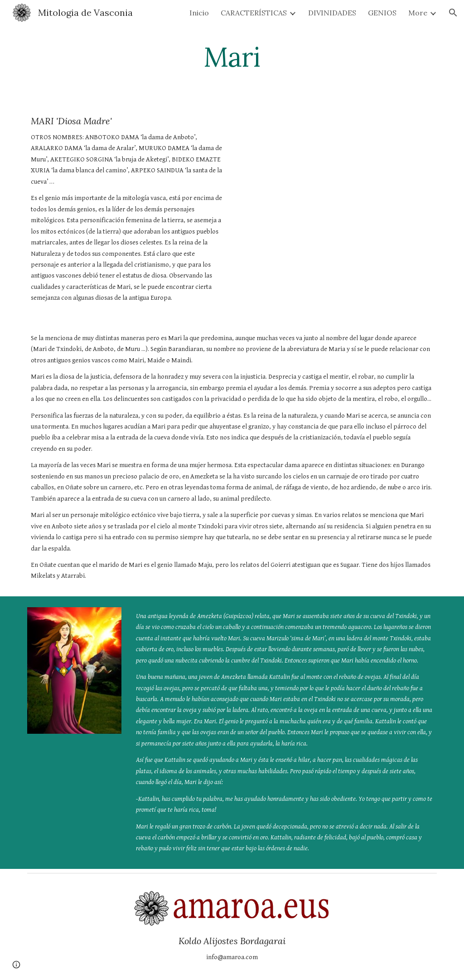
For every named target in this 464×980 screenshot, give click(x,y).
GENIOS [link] (382, 13)
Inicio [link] (199, 13)
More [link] (418, 13)
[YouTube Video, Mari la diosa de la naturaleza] (337, 168)
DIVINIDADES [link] (332, 13)
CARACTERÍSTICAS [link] (254, 13)
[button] (453, 13)
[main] (232, 57)
